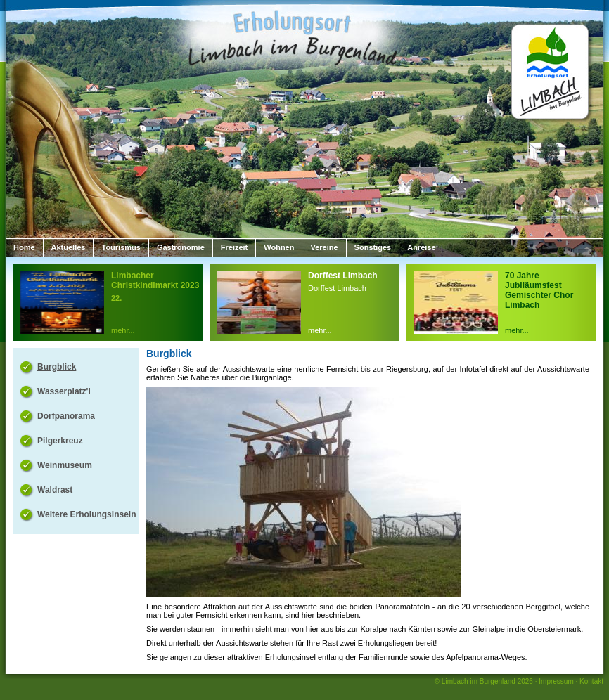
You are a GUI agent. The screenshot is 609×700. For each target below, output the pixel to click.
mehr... (123, 330)
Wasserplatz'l (64, 391)
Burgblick (57, 367)
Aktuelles (69, 247)
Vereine (324, 247)
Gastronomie (181, 247)
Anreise (421, 247)
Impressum (556, 681)
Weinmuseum (65, 465)
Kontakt (591, 681)
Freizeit (235, 247)
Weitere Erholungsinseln (86, 514)
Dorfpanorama (66, 416)
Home (24, 247)
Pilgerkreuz (60, 441)
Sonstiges (373, 247)
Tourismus (121, 247)
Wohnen (279, 247)
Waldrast (55, 490)
